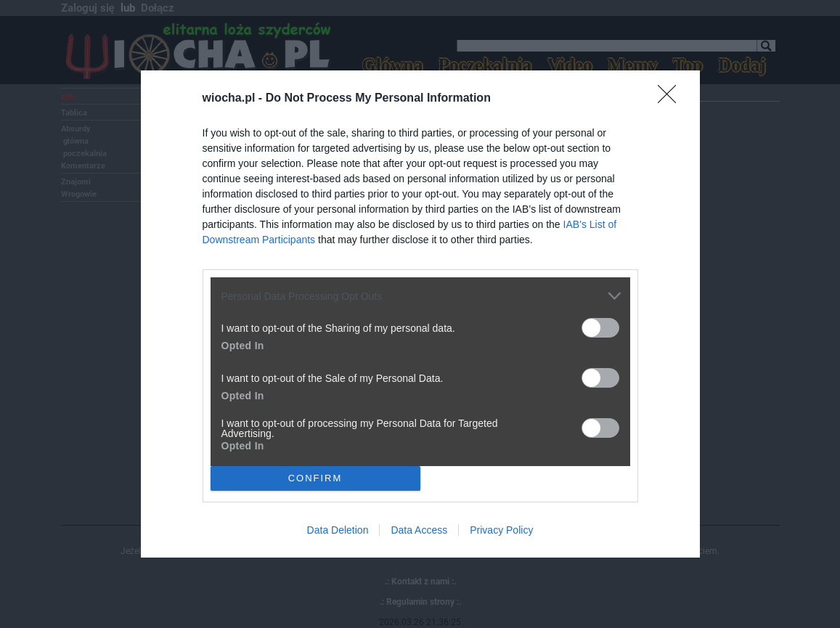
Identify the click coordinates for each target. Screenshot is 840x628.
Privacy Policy (501, 530)
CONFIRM (315, 478)
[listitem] (420, 296)
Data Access (419, 530)
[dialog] (420, 314)
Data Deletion (338, 530)
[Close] (672, 99)
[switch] (600, 328)
